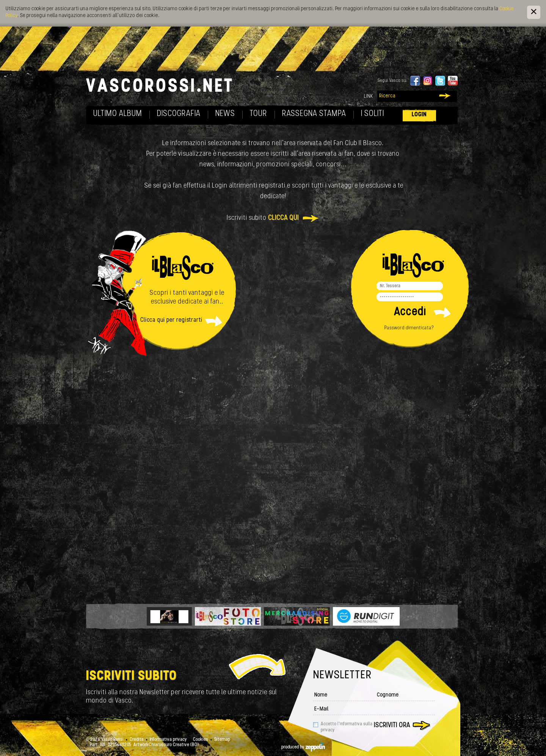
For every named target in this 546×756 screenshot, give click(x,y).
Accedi (410, 312)
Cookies (201, 740)
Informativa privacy (168, 740)
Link (369, 96)
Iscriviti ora (392, 725)
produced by (303, 747)
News (225, 114)
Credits (137, 740)
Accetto (347, 727)
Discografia (179, 114)
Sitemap (222, 740)
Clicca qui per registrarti (171, 320)
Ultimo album (118, 114)
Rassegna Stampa (314, 114)
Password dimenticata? (409, 328)
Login (419, 115)
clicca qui (283, 218)
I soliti (373, 114)
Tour (259, 114)
